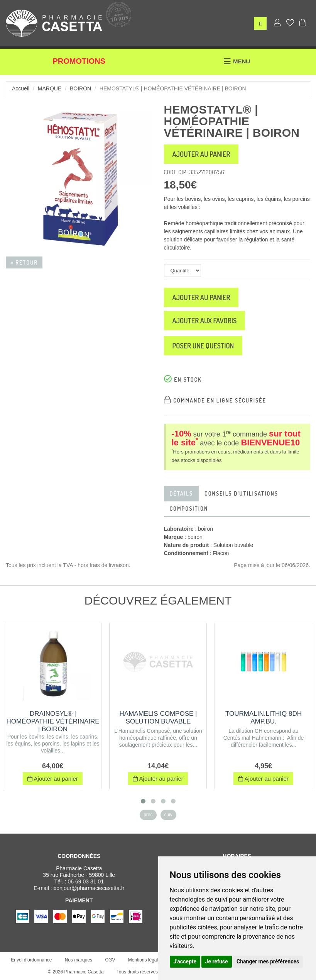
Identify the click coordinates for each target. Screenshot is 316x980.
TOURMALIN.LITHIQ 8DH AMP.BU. (264, 718)
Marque (50, 88)
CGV (110, 960)
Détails (182, 493)
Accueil (21, 88)
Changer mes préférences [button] (268, 961)
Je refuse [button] (217, 961)
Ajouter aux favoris (205, 321)
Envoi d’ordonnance (31, 960)
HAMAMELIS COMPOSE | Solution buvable (158, 718)
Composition (189, 509)
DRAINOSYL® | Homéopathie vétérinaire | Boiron (53, 721)
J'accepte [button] (185, 961)
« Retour (24, 262)
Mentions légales (145, 960)
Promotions (79, 61)
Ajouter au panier (201, 154)
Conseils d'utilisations (241, 493)
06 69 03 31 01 (86, 881)
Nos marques (79, 960)
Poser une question (203, 346)
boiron (80, 88)
